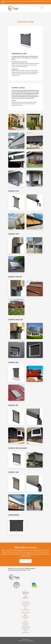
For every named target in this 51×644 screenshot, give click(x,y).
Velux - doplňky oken (25, 610)
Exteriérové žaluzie (26, 617)
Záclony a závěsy (26, 623)
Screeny (26, 614)
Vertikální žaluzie (26, 605)
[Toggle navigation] (42, 8)
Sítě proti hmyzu (25, 626)
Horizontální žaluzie (25, 604)
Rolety (25, 607)
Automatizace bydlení (25, 628)
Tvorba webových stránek (26, 641)
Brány (26, 631)
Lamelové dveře (25, 632)
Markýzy (25, 616)
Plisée (25, 608)
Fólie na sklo (26, 625)
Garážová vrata (25, 629)
